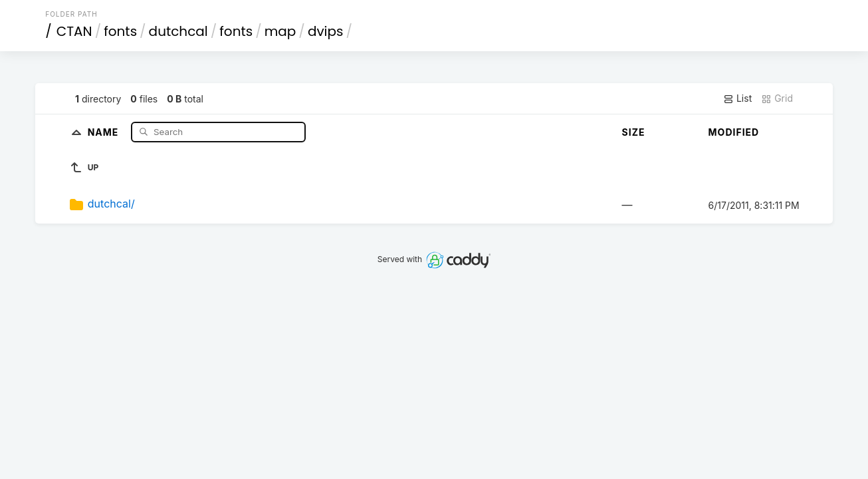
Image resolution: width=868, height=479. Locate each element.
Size (634, 132)
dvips (326, 31)
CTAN (74, 31)
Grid (777, 98)
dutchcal (178, 31)
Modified (734, 132)
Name (105, 131)
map (280, 31)
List (737, 98)
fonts (120, 31)
